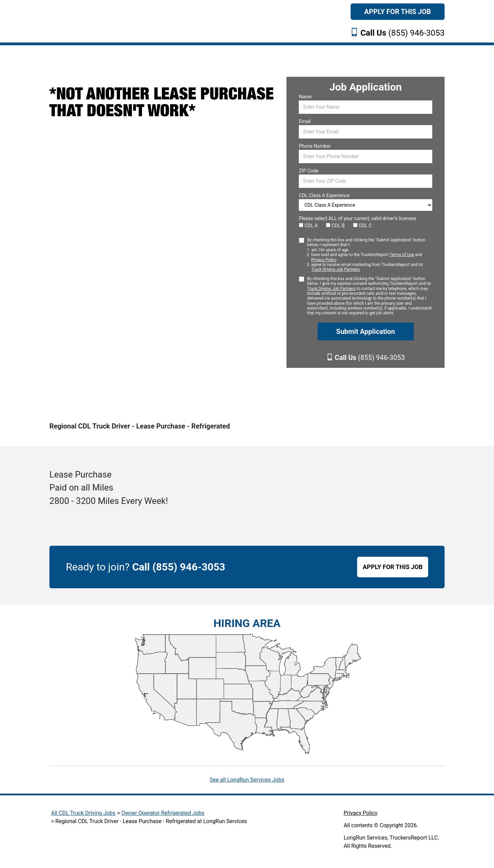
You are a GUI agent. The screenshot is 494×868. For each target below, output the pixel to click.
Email (305, 121)
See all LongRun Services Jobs (247, 780)
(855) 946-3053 (403, 33)
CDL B (335, 226)
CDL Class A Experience (324, 195)
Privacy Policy (324, 260)
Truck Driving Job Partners (335, 269)
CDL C (362, 226)
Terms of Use (402, 255)
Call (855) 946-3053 (179, 567)
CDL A (308, 226)
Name (305, 97)
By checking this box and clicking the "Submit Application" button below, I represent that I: (370, 255)
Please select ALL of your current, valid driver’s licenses (357, 218)
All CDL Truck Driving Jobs (83, 813)
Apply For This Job (398, 12)
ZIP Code (309, 171)
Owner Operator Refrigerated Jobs (163, 813)
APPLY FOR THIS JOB (393, 567)
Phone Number (315, 146)
